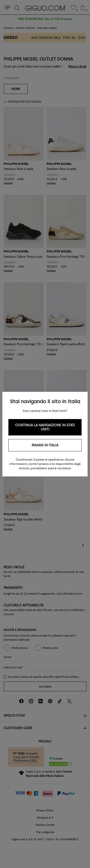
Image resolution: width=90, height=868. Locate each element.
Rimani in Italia (45, 445)
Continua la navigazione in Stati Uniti (45, 427)
